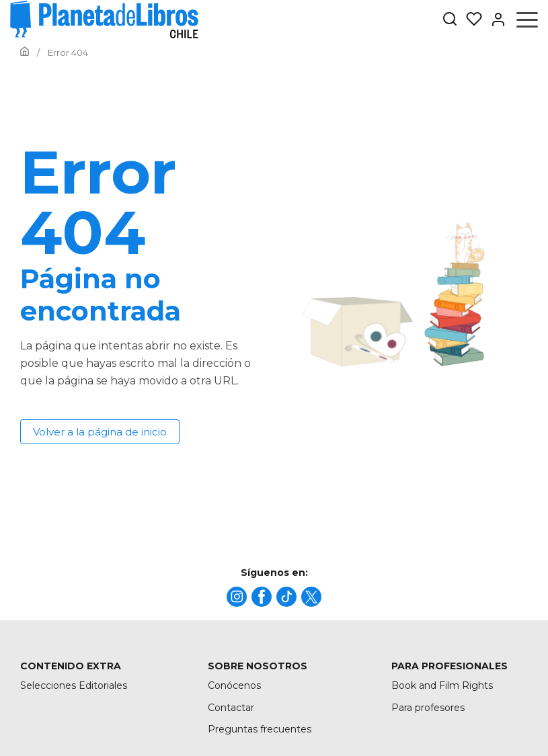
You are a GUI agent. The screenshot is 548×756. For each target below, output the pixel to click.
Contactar (231, 708)
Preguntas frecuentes (260, 729)
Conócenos (234, 685)
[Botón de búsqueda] (450, 20)
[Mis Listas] (470, 19)
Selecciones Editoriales (74, 685)
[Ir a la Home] (25, 52)
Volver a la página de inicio (100, 432)
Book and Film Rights (442, 685)
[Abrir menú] (527, 19)
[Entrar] (494, 19)
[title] (237, 597)
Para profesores (428, 708)
